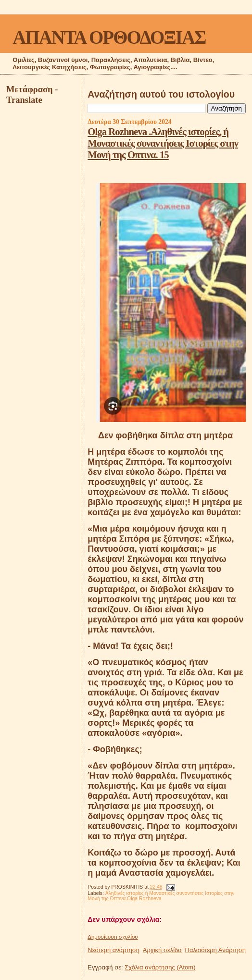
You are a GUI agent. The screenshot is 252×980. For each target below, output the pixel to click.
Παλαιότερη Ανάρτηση (215, 950)
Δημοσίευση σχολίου (113, 937)
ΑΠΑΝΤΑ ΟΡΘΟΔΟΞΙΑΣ (109, 37)
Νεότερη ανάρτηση (113, 950)
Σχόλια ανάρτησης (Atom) (160, 967)
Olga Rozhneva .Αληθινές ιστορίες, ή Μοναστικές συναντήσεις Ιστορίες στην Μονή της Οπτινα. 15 (163, 143)
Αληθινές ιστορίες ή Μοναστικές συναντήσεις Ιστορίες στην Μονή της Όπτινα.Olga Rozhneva (161, 896)
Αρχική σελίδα (162, 950)
